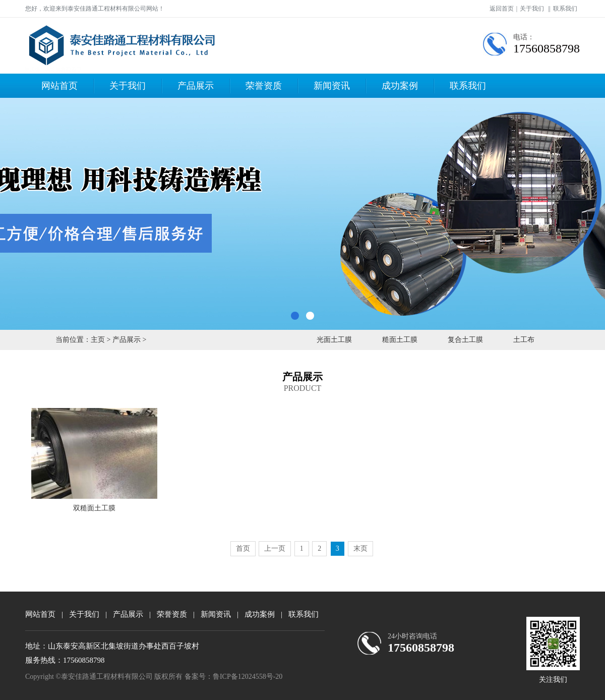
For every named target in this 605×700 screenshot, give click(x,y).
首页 (243, 548)
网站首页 (59, 86)
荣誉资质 (264, 86)
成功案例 (400, 86)
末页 (360, 548)
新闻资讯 (332, 86)
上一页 (275, 548)
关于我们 (532, 9)
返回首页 (502, 9)
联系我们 (565, 9)
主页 (98, 340)
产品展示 (196, 86)
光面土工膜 (334, 340)
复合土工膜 (465, 340)
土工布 (524, 340)
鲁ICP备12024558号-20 (248, 677)
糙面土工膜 (400, 340)
